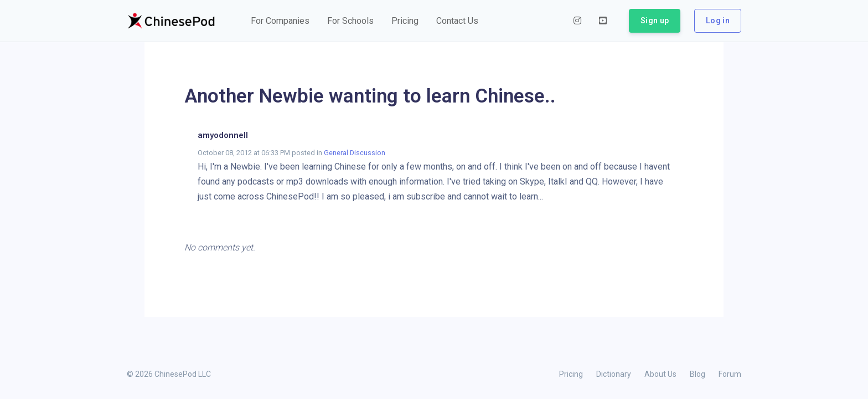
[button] (280, 21)
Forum (730, 374)
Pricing (571, 374)
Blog (697, 374)
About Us (660, 374)
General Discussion (355, 153)
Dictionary (614, 374)
